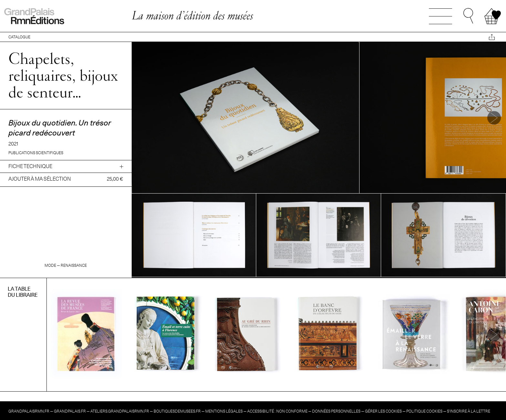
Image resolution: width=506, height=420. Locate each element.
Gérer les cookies (383, 411)
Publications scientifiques (36, 153)
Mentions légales (224, 411)
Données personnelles (336, 411)
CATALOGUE (19, 37)
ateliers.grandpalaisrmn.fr (120, 411)
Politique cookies (424, 411)
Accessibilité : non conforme (277, 411)
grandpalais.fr (70, 411)
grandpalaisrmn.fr (29, 411)
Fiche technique (30, 166)
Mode (50, 265)
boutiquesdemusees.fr (177, 411)
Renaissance (74, 265)
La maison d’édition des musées (192, 15)
